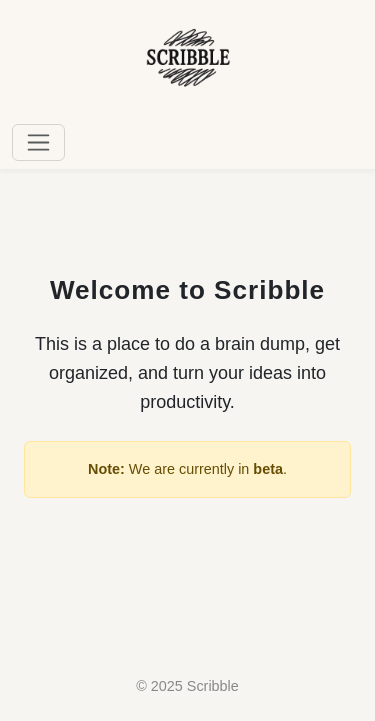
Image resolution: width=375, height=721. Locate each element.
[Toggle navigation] (38, 142)
